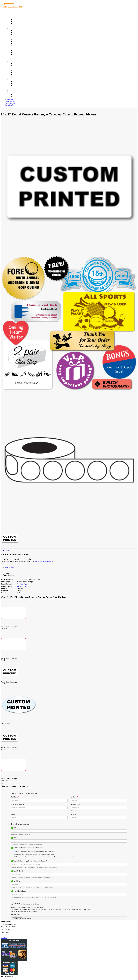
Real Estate (17, 52)
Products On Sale (19, 21)
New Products (18, 23)
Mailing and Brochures (20, 49)
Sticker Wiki (17, 74)
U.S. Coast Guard (19, 54)
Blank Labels (9, 105)
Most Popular (17, 25)
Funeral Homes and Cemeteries (23, 58)
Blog (15, 72)
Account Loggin (18, 94)
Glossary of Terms (19, 76)
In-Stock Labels (18, 18)
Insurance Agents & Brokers (22, 34)
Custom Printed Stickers (21, 45)
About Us (12, 69)
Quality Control (18, 32)
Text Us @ (8, 935)
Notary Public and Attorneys (22, 40)
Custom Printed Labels (20, 20)
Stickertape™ (17, 51)
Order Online (5, 550)
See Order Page (22, 584)
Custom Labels (10, 101)
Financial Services (19, 47)
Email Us (4, 938)
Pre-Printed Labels (11, 103)
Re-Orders (12, 89)
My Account (13, 91)
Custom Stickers (14, 62)
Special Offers (18, 27)
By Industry (13, 29)
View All (16, 31)
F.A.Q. (15, 78)
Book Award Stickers (20, 60)
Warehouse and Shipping (21, 43)
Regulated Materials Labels (22, 56)
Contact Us (13, 80)
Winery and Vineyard (20, 36)
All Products (9, 100)
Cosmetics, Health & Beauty (22, 41)
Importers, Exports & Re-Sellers (23, 38)
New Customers (18, 96)
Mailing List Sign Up (20, 85)
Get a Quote (17, 65)
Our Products (13, 16)
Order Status (17, 83)
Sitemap (16, 87)
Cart (10, 93)
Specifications (9, 567)
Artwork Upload (18, 67)
